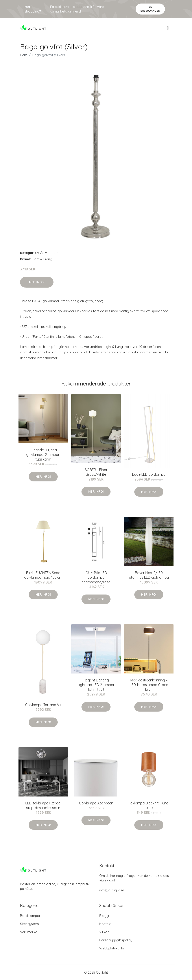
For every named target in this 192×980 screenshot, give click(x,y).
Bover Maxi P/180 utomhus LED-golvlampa (149, 575)
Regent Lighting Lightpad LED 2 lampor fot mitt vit (96, 685)
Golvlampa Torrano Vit (43, 705)
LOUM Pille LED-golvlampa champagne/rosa (96, 577)
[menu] (168, 28)
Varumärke (29, 932)
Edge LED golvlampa (149, 474)
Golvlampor (49, 253)
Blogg (104, 916)
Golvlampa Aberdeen (96, 803)
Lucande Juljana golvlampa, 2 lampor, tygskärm (43, 455)
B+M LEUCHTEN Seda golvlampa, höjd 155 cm (43, 575)
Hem (24, 55)
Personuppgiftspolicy (116, 940)
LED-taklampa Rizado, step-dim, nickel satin (43, 805)
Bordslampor (30, 916)
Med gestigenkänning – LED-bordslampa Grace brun (149, 685)
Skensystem (29, 924)
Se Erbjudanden (150, 9)
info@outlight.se (112, 890)
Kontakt (105, 924)
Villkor (104, 932)
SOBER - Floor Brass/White (96, 472)
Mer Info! (37, 282)
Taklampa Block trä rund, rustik (149, 805)
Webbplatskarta (112, 948)
